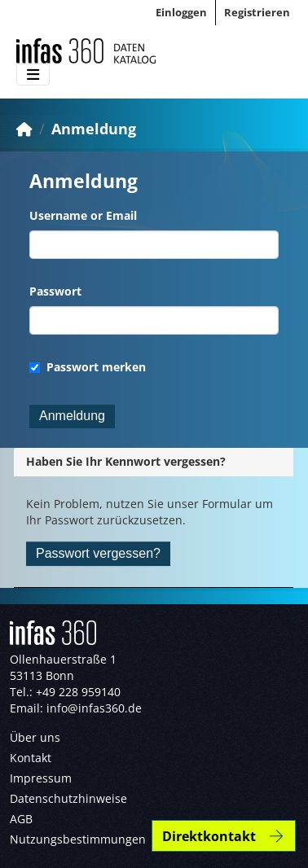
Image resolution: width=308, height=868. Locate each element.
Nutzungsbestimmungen (78, 839)
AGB (21, 819)
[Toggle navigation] (33, 75)
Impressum (41, 778)
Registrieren (257, 12)
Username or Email (83, 215)
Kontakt (31, 758)
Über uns (35, 737)
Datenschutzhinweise (68, 798)
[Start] (24, 129)
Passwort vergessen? (98, 553)
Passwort (55, 291)
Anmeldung (94, 129)
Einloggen (181, 12)
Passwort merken (88, 367)
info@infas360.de (94, 708)
